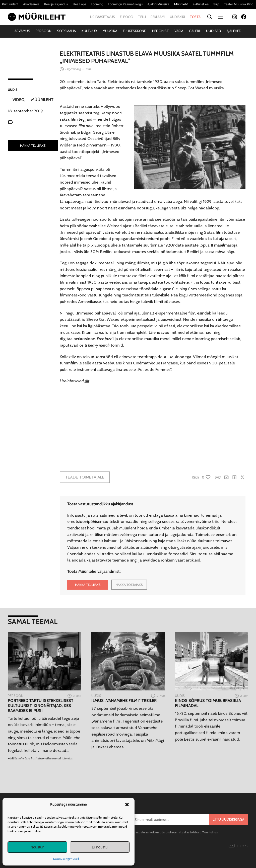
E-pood (127, 17)
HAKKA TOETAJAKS (129, 585)
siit (87, 381)
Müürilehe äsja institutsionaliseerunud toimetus (42, 758)
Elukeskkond (135, 31)
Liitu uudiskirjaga (229, 819)
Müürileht (42, 100)
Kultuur (89, 31)
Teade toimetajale (85, 477)
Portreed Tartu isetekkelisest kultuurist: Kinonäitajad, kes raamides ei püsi (41, 706)
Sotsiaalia (66, 31)
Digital (238, 846)
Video (18, 100)
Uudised (214, 31)
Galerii (195, 31)
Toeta (195, 17)
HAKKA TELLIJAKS (33, 145)
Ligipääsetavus (103, 17)
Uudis (13, 90)
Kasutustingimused (66, 859)
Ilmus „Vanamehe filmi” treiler (124, 701)
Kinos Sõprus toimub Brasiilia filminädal (208, 703)
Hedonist (161, 31)
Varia (179, 31)
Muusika (110, 31)
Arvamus (22, 31)
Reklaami (158, 17)
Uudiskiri (177, 17)
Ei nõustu (100, 847)
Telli (142, 17)
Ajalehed (234, 31)
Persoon (44, 31)
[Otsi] (210, 17)
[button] (127, 805)
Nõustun (37, 847)
